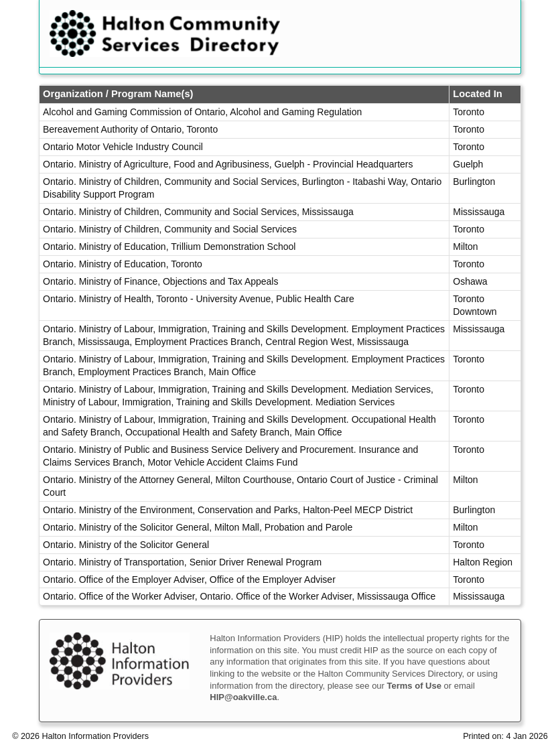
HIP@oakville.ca (243, 697)
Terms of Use (414, 686)
